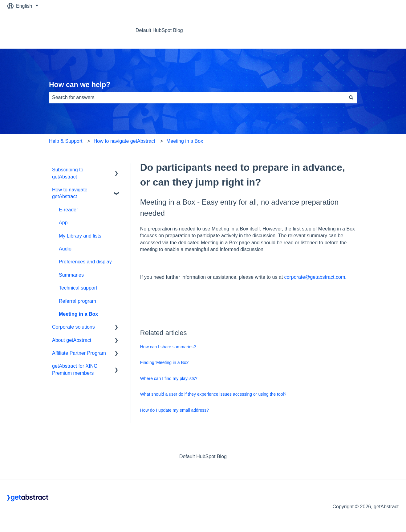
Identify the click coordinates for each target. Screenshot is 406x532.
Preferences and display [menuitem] (85, 262)
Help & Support (66, 141)
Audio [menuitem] (65, 249)
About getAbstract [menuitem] (72, 340)
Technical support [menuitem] (78, 288)
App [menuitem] (63, 223)
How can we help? (80, 85)
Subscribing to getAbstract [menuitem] (68, 173)
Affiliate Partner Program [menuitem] (79, 353)
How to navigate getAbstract (124, 141)
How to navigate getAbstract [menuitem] (70, 193)
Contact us (381, 30)
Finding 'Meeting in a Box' (165, 362)
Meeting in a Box (185, 141)
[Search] (351, 98)
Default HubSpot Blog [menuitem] (203, 456)
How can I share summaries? (168, 347)
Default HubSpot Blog (159, 30)
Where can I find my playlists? (169, 378)
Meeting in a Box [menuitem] (78, 314)
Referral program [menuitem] (77, 301)
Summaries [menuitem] (71, 275)
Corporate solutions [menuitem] (73, 327)
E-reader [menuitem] (68, 210)
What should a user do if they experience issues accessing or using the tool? (213, 394)
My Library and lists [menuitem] (80, 236)
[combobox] (197, 98)
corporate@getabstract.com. (315, 277)
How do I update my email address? (175, 410)
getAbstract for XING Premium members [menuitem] (75, 369)
